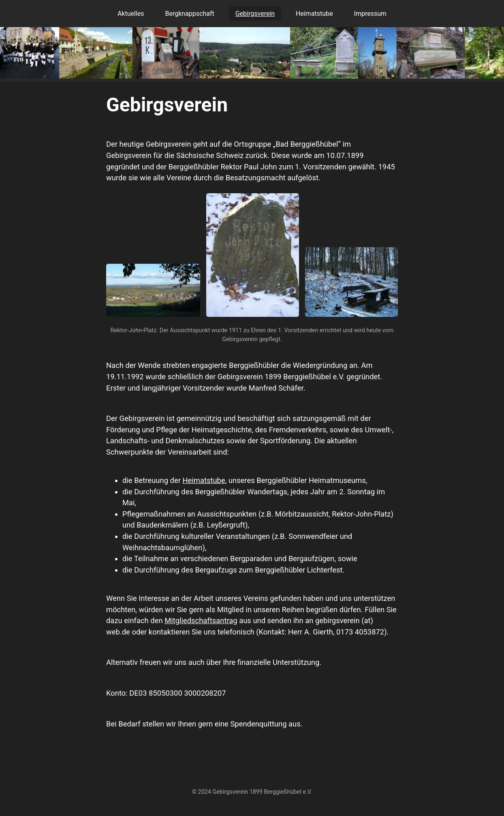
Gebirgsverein (255, 14)
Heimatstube (314, 14)
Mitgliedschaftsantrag (201, 621)
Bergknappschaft (189, 14)
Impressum (371, 14)
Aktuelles (131, 14)
